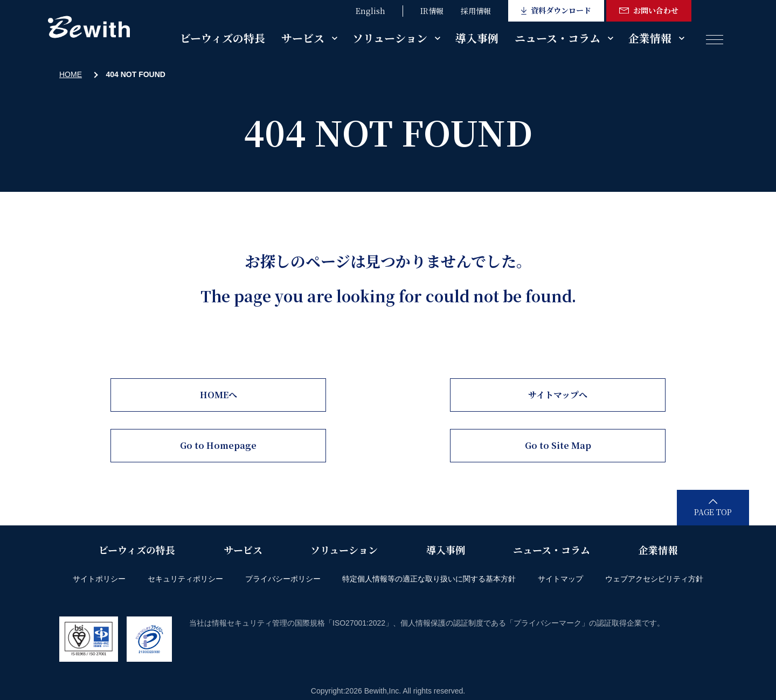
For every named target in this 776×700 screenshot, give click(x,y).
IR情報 (432, 11)
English (370, 11)
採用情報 (476, 11)
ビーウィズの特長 (223, 38)
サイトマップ (560, 579)
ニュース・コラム (557, 38)
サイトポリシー (99, 579)
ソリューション (390, 38)
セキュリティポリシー (185, 579)
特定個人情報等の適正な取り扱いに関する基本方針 (429, 579)
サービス (303, 38)
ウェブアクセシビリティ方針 (654, 579)
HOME (71, 74)
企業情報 (650, 38)
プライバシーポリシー (283, 579)
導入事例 (477, 38)
